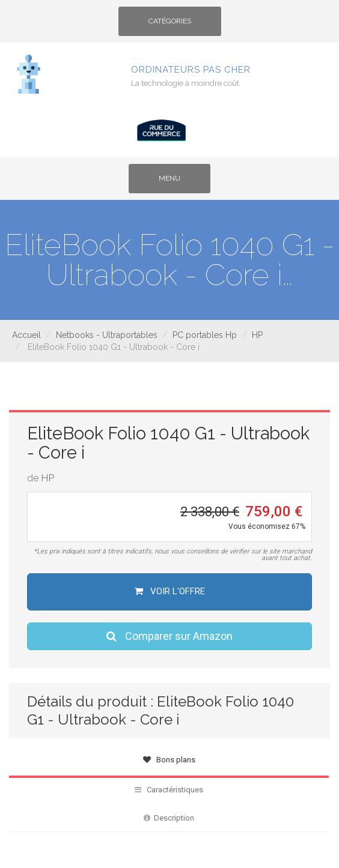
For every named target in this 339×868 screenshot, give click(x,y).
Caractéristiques (169, 790)
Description (169, 818)
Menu (179, 182)
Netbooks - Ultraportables (107, 335)
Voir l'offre (170, 591)
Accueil (26, 335)
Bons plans (169, 760)
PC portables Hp (205, 335)
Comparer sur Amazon (169, 636)
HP (257, 335)
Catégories (169, 25)
